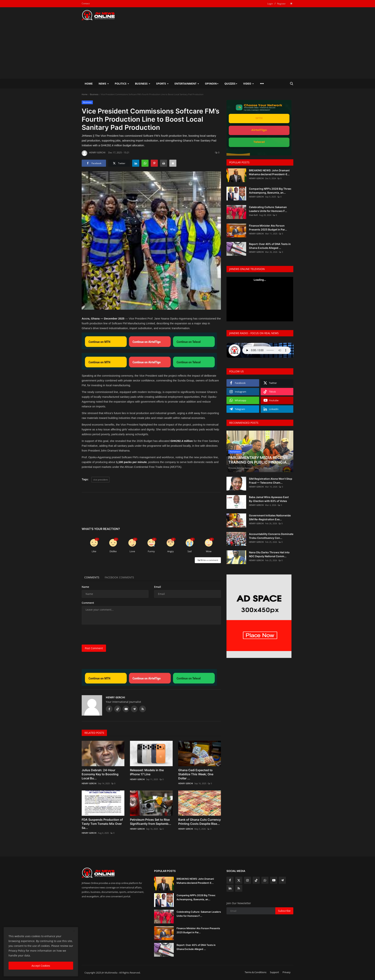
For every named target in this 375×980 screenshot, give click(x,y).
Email (158, 587)
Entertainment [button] (187, 84)
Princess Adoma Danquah (241, 468)
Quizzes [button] (231, 84)
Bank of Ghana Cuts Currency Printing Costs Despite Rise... (199, 822)
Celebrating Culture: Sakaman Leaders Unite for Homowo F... (268, 209)
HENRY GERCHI (94, 153)
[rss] (239, 888)
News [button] (104, 84)
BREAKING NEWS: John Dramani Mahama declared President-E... (269, 172)
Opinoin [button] (212, 84)
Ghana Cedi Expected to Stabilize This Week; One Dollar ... (196, 774)
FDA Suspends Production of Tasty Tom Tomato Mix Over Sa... (102, 824)
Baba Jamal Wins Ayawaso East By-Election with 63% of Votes (269, 499)
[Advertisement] (187, 51)
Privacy (287, 972)
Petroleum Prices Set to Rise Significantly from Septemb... (151, 822)
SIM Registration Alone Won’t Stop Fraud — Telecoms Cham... (271, 481)
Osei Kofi (253, 215)
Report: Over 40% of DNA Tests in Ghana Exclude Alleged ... (270, 246)
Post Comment (94, 648)
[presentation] (110, 635)
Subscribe (284, 911)
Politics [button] (122, 84)
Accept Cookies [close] (41, 966)
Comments (92, 577)
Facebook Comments (120, 577)
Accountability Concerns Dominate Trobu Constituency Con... (271, 536)
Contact (86, 3)
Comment (88, 603)
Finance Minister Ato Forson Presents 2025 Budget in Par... (268, 228)
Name (85, 587)
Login (270, 4)
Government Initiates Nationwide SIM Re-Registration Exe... (270, 517)
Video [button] (248, 84)
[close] (74, 931)
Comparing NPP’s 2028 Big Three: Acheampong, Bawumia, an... (270, 191)
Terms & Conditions (256, 972)
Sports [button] (162, 84)
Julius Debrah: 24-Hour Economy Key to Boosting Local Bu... (100, 774)
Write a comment (208, 560)
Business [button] (143, 84)
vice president (100, 480)
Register (281, 4)
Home (89, 84)
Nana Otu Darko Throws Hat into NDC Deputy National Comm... (269, 554)
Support (274, 972)
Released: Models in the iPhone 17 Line (147, 772)
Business (94, 94)
